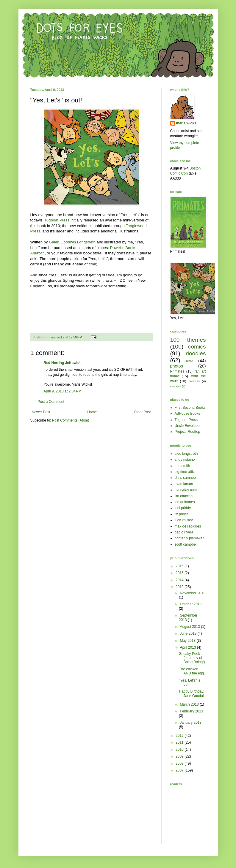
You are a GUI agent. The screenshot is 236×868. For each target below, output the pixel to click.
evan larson (184, 484)
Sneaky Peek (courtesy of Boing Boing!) (192, 658)
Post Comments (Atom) (71, 420)
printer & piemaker (189, 538)
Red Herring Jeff (58, 363)
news (190, 361)
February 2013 (191, 711)
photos (177, 366)
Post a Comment (51, 402)
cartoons (176, 386)
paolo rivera (184, 532)
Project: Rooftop (187, 432)
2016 (180, 566)
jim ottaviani (184, 496)
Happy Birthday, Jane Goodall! (192, 693)
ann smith (182, 466)
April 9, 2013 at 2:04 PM (63, 391)
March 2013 (190, 704)
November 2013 (192, 593)
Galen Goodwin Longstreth (72, 242)
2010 (180, 750)
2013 (180, 587)
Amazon (37, 253)
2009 (180, 756)
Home (92, 412)
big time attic (185, 472)
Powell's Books (123, 248)
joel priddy (183, 508)
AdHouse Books (187, 414)
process (194, 381)
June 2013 (189, 633)
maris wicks (186, 123)
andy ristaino (185, 460)
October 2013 (191, 604)
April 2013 (188, 647)
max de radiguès (188, 526)
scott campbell (186, 544)
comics (197, 347)
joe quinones (185, 502)
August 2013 (190, 627)
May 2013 (188, 641)
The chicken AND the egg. (192, 671)
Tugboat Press (56, 220)
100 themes (188, 340)
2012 (180, 736)
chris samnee (185, 478)
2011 (180, 742)
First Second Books (190, 408)
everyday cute (186, 490)
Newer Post (41, 412)
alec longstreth (186, 454)
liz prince (182, 514)
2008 (180, 764)
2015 (180, 573)
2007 (180, 770)
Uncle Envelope (187, 426)
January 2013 (191, 723)
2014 (180, 580)
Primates (177, 371)
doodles (196, 353)
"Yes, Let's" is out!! (190, 682)
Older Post (142, 412)
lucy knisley (184, 520)
